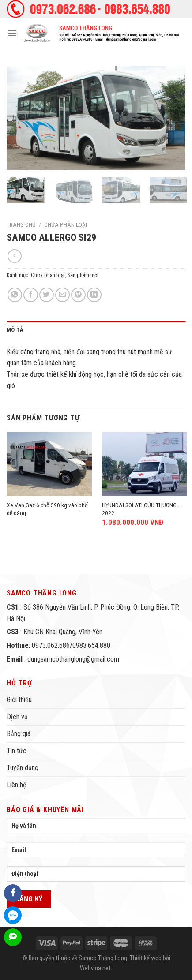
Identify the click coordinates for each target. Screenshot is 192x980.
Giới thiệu (19, 700)
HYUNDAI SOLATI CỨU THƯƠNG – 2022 (142, 509)
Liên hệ (17, 785)
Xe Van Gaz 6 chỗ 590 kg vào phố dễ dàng (47, 509)
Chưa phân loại (66, 224)
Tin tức (17, 751)
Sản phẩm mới (83, 275)
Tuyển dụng (23, 768)
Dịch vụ (17, 717)
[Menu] (12, 33)
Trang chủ (21, 224)
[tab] (96, 330)
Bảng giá (19, 734)
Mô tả (15, 330)
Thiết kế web (146, 958)
